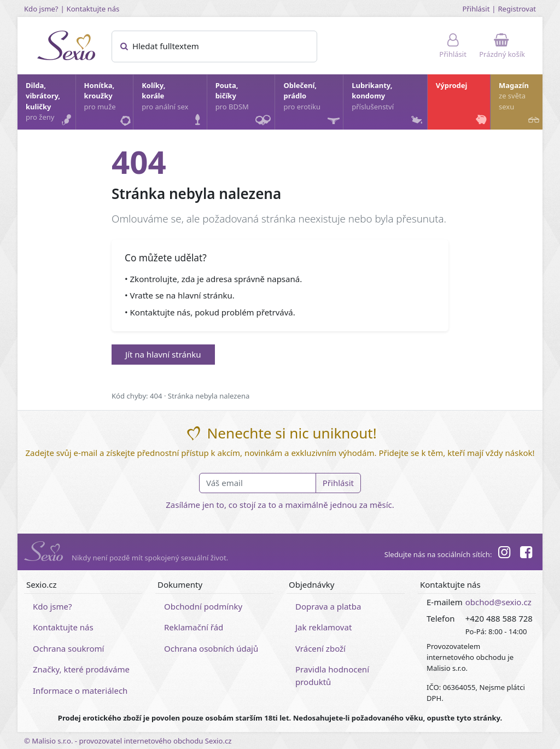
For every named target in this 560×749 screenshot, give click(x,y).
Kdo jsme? (41, 9)
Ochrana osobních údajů (211, 648)
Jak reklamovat (323, 627)
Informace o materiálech (80, 691)
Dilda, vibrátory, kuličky (50, 104)
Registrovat (517, 9)
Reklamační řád (194, 627)
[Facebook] (526, 554)
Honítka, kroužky (108, 104)
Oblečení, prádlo (313, 105)
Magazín (520, 104)
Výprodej (462, 104)
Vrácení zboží (320, 648)
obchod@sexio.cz (498, 602)
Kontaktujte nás (93, 9)
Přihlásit (476, 9)
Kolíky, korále (173, 104)
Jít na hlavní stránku (163, 354)
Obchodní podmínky (203, 606)
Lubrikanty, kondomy (388, 104)
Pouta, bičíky (245, 105)
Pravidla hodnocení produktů (332, 675)
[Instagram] (504, 554)
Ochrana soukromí (69, 648)
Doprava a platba (328, 606)
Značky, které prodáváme (81, 669)
